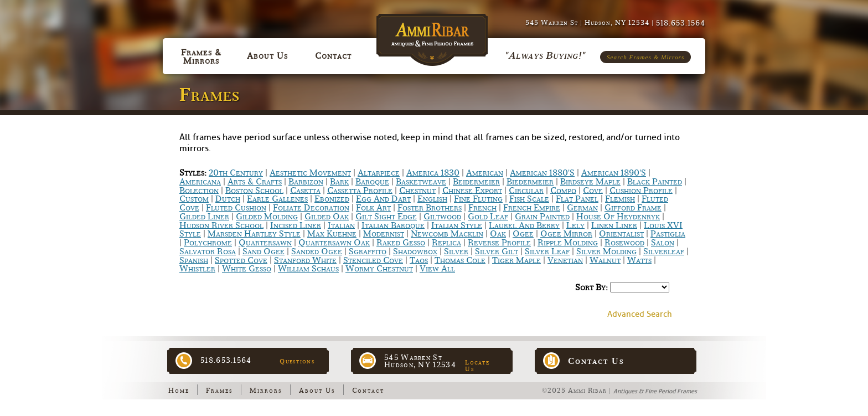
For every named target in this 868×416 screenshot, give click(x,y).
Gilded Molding (267, 217)
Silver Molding (606, 251)
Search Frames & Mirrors (645, 57)
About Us (317, 391)
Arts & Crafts (255, 182)
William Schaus (308, 269)
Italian (341, 225)
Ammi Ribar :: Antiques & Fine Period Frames (434, 34)
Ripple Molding (568, 243)
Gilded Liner (204, 217)
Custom (194, 199)
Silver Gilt (497, 251)
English (432, 199)
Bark (339, 182)
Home (179, 391)
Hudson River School (221, 225)
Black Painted (655, 182)
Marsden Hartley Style (254, 234)
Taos (419, 260)
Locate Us (477, 366)
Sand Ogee (263, 251)
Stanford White (305, 260)
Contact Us (596, 361)
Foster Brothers (430, 208)
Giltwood (442, 217)
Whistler (197, 269)
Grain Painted (542, 217)
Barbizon (306, 182)
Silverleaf (664, 251)
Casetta (305, 190)
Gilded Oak (327, 217)
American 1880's (542, 173)
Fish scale (529, 199)
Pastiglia (668, 234)
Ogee (523, 234)
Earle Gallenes (277, 199)
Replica (446, 243)
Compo (563, 190)
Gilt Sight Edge (386, 217)
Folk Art (373, 208)
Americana (200, 182)
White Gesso (247, 269)
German (582, 208)
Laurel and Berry (524, 225)
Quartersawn (265, 243)
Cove (593, 190)
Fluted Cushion (236, 208)
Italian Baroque (393, 225)
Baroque (372, 182)
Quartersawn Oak (334, 243)
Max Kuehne (332, 234)
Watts (639, 260)
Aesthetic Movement (310, 173)
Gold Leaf (488, 217)
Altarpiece (379, 173)
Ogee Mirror (566, 234)
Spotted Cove (241, 260)
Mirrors (266, 391)
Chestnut (417, 190)
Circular (526, 190)
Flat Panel (577, 199)
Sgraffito (368, 251)
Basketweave (421, 182)
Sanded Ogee (317, 251)
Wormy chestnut (379, 269)
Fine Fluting (478, 199)
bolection (199, 190)
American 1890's (614, 173)
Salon (663, 243)
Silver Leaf (547, 251)
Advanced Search (640, 314)
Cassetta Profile (360, 190)
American (485, 173)
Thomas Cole (460, 260)
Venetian (565, 260)
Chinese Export (472, 190)
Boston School (254, 190)
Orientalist (621, 234)
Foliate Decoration (311, 208)
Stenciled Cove (373, 260)
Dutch (228, 199)
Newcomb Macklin (447, 234)
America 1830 (433, 173)
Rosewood (624, 243)
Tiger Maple (516, 260)
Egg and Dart (383, 199)
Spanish (194, 260)
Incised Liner (296, 225)
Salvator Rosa (208, 251)
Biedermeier (530, 182)
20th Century (236, 173)
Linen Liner (614, 225)
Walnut (605, 260)
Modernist (384, 234)
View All (437, 269)
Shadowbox (415, 251)
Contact (368, 391)
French (482, 208)
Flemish (620, 199)
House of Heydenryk (618, 217)
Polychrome (208, 243)
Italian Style (457, 225)
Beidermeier (476, 182)
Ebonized (332, 199)
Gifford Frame (633, 208)
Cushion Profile (641, 190)
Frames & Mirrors (201, 57)
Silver (456, 251)
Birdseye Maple (590, 182)
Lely (575, 225)
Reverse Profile (499, 243)
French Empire (532, 208)
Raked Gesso (401, 243)
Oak (498, 234)
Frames (219, 391)
